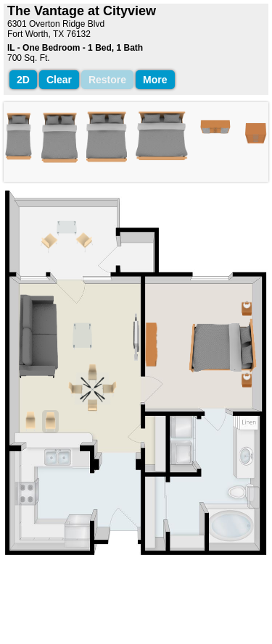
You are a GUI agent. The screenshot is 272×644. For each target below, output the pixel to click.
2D (23, 80)
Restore (107, 80)
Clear (59, 80)
